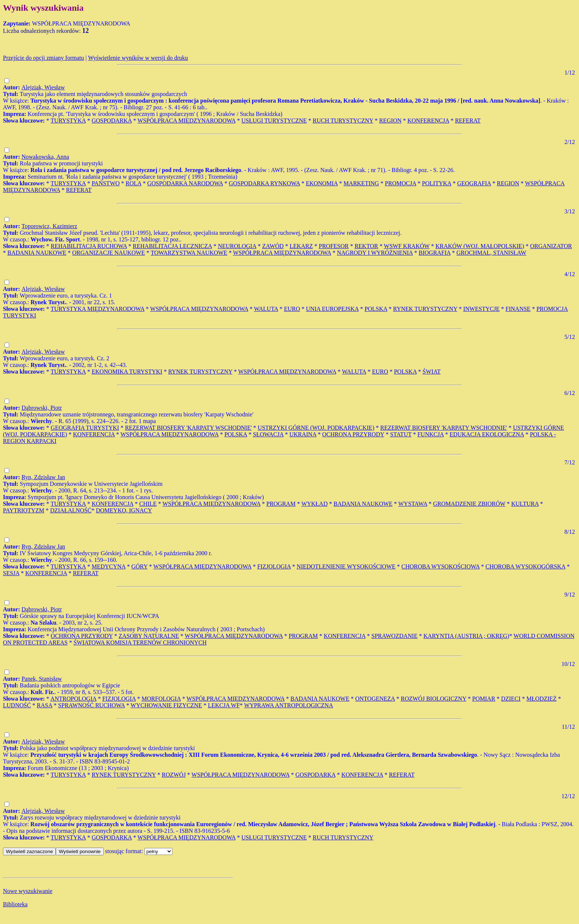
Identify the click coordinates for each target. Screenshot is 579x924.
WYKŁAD (314, 504)
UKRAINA (303, 434)
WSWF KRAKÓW (407, 246)
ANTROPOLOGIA (73, 699)
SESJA (11, 573)
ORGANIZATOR (551, 246)
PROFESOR (334, 246)
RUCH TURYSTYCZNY (343, 121)
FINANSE (518, 309)
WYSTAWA (412, 504)
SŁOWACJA (268, 434)
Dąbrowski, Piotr (42, 408)
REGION (390, 121)
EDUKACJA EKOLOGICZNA (487, 434)
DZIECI (511, 699)
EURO (292, 309)
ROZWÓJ (174, 775)
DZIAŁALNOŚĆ (71, 510)
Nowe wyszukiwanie (28, 891)
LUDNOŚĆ (17, 705)
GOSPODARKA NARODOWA (185, 183)
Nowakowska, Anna (45, 157)
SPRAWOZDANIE (395, 636)
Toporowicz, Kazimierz (49, 226)
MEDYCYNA (109, 566)
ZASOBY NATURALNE (149, 636)
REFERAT (468, 121)
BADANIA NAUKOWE (37, 253)
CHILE (148, 504)
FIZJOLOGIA (274, 566)
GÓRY (140, 566)
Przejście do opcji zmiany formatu (43, 58)
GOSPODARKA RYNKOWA (264, 183)
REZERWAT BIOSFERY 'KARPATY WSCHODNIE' (188, 428)
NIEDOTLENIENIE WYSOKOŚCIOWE (346, 566)
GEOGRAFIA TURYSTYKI (85, 428)
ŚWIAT (431, 372)
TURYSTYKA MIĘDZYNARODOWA (97, 309)
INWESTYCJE (481, 309)
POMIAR (484, 699)
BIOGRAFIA (435, 253)
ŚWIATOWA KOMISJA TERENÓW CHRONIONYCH (140, 643)
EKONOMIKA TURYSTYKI (127, 372)
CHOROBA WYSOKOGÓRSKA (525, 566)
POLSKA (376, 309)
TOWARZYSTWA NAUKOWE (189, 253)
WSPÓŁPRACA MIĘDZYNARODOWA (186, 121)
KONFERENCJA (428, 121)
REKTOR (366, 246)
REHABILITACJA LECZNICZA (172, 246)
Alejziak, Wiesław (43, 87)
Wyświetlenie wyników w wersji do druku (138, 58)
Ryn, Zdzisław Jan (43, 477)
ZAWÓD (273, 246)
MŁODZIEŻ (542, 699)
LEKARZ (301, 246)
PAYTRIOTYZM (24, 510)
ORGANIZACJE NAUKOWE (109, 253)
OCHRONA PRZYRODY (353, 434)
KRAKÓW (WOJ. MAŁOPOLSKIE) (480, 246)
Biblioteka (15, 904)
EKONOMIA (322, 183)
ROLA (133, 183)
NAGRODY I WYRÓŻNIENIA (375, 253)
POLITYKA (437, 183)
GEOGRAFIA (474, 183)
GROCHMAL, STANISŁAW (491, 253)
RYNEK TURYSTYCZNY (425, 309)
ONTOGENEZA (375, 699)
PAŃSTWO (106, 183)
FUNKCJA (430, 434)
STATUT (401, 434)
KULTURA (525, 504)
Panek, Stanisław (42, 679)
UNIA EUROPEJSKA (333, 309)
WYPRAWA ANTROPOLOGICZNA (289, 705)
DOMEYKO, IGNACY (124, 510)
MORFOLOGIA (161, 699)
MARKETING (361, 183)
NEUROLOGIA (237, 246)
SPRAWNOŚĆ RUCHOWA (91, 705)
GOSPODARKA (112, 121)
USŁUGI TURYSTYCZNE (274, 121)
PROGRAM (281, 504)
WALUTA (266, 309)
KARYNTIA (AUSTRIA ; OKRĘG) (466, 636)
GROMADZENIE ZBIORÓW (469, 504)
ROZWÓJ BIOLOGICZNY (434, 699)
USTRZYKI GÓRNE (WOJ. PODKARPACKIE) (316, 428)
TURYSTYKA (68, 121)
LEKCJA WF (224, 705)
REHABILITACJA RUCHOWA (89, 246)
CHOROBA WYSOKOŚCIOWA (441, 566)
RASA (45, 705)
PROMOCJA (400, 183)
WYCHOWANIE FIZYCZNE (166, 705)
